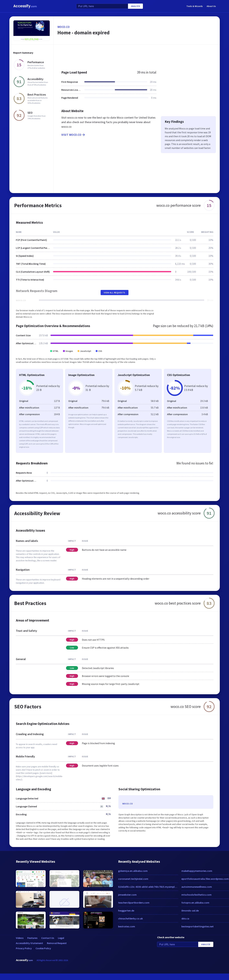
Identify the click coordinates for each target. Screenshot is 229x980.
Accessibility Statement (29, 943)
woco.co (64, 27)
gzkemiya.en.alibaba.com (133, 871)
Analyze (136, 6)
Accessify (25, 6)
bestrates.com (127, 926)
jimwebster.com (127, 895)
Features (32, 938)
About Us (211, 6)
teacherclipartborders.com (134, 903)
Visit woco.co (73, 135)
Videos (20, 938)
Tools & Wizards (195, 6)
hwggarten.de (126, 911)
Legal (61, 938)
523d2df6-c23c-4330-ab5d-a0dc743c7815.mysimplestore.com (148, 887)
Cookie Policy (43, 948)
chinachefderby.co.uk (130, 918)
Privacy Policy (24, 948)
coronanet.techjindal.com (133, 879)
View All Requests (114, 293)
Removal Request (57, 943)
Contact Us (48, 938)
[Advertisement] (129, 56)
